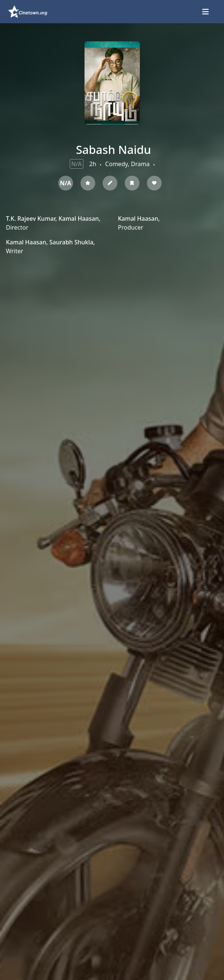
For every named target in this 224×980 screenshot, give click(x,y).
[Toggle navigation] (206, 12)
